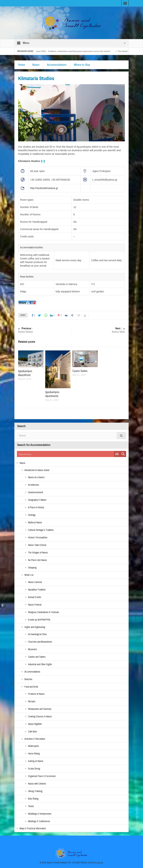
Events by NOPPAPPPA (39, 620)
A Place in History (36, 508)
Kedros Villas (98, 330)
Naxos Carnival (35, 582)
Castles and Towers (37, 657)
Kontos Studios (45, 330)
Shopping (32, 568)
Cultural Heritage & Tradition (41, 530)
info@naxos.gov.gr (95, 863)
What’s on (29, 575)
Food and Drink (31, 687)
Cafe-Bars (33, 732)
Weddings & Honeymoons (40, 814)
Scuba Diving (34, 769)
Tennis (31, 806)
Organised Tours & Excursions (42, 776)
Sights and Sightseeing (35, 627)
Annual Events (35, 597)
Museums (33, 649)
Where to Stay (82, 65)
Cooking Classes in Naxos (40, 717)
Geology (32, 515)
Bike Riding (33, 799)
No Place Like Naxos (37, 560)
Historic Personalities (38, 538)
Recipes (32, 702)
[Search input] (66, 454)
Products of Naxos (36, 694)
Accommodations (57, 65)
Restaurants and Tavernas (40, 709)
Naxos (36, 65)
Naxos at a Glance (36, 477)
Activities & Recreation (35, 739)
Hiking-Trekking (35, 791)
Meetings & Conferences (39, 821)
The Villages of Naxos (38, 553)
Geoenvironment (35, 492)
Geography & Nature (37, 500)
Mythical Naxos (35, 523)
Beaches (28, 679)
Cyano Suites (80, 371)
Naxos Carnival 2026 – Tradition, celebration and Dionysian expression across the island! (71, 51)
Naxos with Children (37, 784)
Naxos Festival (35, 605)
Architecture (34, 485)
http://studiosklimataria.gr (44, 188)
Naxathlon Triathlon (37, 590)
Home (22, 65)
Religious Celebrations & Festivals (44, 612)
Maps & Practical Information (33, 829)
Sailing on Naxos (36, 761)
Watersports (34, 746)
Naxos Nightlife (35, 724)
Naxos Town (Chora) (37, 545)
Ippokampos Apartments (52, 394)
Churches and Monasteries (40, 642)
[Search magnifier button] (123, 454)
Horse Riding (34, 754)
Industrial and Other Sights (40, 664)
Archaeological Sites (37, 634)
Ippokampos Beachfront (25, 373)
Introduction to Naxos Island (37, 470)
